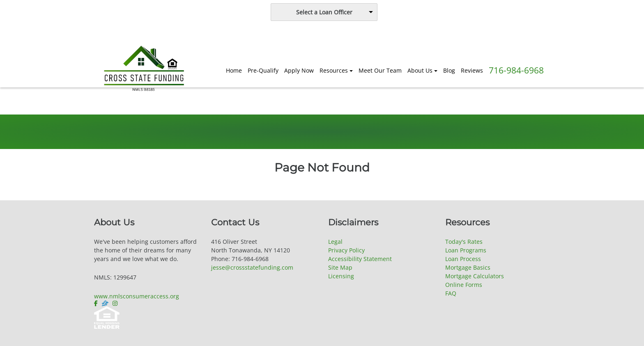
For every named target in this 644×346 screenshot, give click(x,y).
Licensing (341, 276)
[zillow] (105, 303)
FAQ (451, 293)
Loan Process (463, 259)
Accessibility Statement (360, 259)
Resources (334, 70)
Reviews (472, 70)
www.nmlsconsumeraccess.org (137, 296)
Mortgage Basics (468, 267)
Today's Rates (464, 242)
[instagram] (115, 303)
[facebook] (97, 303)
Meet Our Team (380, 70)
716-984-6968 (516, 70)
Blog (449, 70)
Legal (335, 242)
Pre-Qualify (263, 70)
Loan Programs (466, 250)
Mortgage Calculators (475, 276)
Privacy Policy (346, 250)
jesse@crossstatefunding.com (252, 267)
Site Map (340, 267)
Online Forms (464, 285)
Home (234, 70)
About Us (420, 70)
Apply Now (299, 70)
